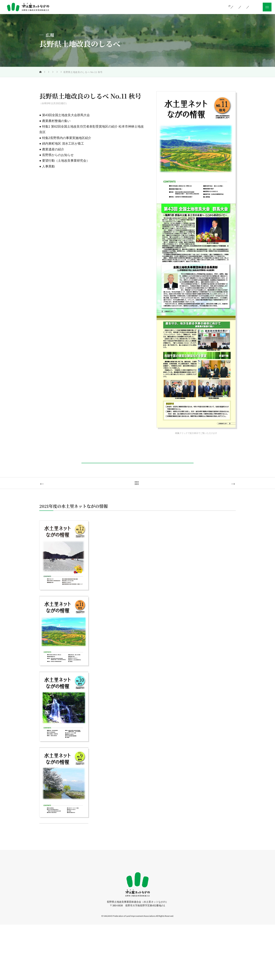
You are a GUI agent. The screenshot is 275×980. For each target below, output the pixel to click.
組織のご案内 (183, 7)
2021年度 (115, 72)
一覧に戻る (140, 495)
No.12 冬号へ (219, 495)
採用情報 (164, 917)
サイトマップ (184, 917)
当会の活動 (158, 7)
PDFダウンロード (137, 468)
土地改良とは (134, 7)
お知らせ (146, 917)
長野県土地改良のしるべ (92, 72)
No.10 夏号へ (56, 495)
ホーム (87, 917)
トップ (46, 72)
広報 (72, 72)
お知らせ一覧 (208, 7)
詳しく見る (63, 615)
